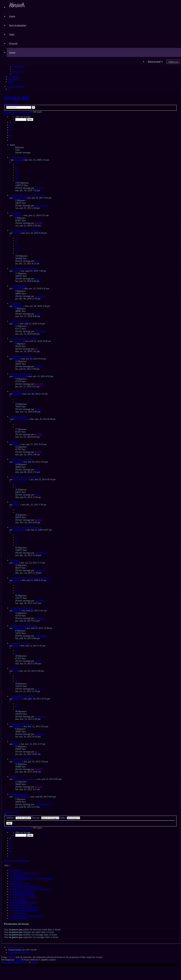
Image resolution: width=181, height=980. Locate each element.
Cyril (37, 314)
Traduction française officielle (15, 962)
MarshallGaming (21, 479)
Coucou (15, 777)
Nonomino (18, 341)
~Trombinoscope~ (19, 157)
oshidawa (17, 726)
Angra (16, 646)
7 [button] (10, 137)
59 (16, 178)
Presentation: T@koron (22, 759)
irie (36, 349)
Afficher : (19, 818)
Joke (15, 671)
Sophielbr (17, 215)
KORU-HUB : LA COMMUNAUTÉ (28, 195)
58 (16, 175)
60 (16, 180)
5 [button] (10, 132)
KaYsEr (38, 223)
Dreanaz (17, 394)
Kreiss (14, 741)
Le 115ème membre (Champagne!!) (27, 527)
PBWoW (11, 957)
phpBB (18, 960)
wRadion (17, 462)
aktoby (38, 366)
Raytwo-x (39, 716)
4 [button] (10, 130)
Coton (16, 271)
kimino (16, 505)
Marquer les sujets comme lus (17, 112)
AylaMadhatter (21, 419)
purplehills (18, 306)
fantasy (16, 580)
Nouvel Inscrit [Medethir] (23, 696)
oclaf (37, 661)
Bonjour (15, 560)
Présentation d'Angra (21, 643)
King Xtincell (19, 198)
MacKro (38, 188)
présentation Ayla (19, 416)
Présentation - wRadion (22, 459)
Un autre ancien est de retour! (24, 268)
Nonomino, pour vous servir (24, 339)
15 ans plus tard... (19, 286)
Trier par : (45, 818)
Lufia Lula (39, 331)
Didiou (38, 409)
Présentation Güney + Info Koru (26, 230)
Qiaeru (34, 962)
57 (16, 173)
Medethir (17, 699)
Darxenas (39, 296)
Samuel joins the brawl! (22, 374)
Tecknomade (19, 628)
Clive (37, 261)
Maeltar (17, 611)
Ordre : (70, 818)
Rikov (37, 495)
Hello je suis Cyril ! (20, 321)
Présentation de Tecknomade (24, 626)
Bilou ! (14, 668)
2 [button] (10, 125)
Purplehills (16, 303)
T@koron (17, 762)
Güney (16, 233)
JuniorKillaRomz (21, 797)
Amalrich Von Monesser (24, 779)
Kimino (14, 502)
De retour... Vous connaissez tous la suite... (30, 578)
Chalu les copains (19, 794)
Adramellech (19, 530)
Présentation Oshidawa (21, 724)
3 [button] (10, 127)
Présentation (17, 213)
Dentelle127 (40, 553)
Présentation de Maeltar (22, 608)
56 (16, 170)
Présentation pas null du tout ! (25, 391)
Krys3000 (17, 288)
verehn (16, 359)
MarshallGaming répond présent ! (26, 477)
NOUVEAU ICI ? (17, 97)
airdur (16, 563)
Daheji (14, 442)
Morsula (18, 160)
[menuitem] (17, 7)
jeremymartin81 (42, 804)
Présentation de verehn (21, 356)
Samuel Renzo (20, 376)
